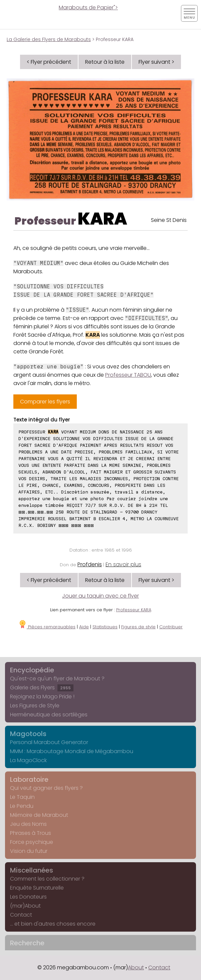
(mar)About (25, 906)
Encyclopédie (32, 670)
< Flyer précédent (49, 62)
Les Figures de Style (35, 706)
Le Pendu (22, 806)
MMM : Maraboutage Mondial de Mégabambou (72, 751)
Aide (84, 627)
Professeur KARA (134, 610)
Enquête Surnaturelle (37, 888)
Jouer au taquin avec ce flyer (100, 596)
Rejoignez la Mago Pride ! (42, 697)
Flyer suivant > (156, 62)
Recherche (27, 943)
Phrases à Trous (31, 833)
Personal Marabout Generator (49, 742)
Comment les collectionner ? (47, 879)
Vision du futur (29, 851)
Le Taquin (22, 797)
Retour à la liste (105, 62)
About (136, 967)
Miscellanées (32, 870)
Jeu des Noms (28, 824)
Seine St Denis (169, 220)
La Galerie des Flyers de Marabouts (49, 39)
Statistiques (105, 627)
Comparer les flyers (45, 402)
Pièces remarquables (47, 627)
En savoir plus (123, 564)
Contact (21, 915)
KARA (103, 219)
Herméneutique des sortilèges (49, 715)
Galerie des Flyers (42, 688)
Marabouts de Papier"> (88, 8)
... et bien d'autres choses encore (53, 924)
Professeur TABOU (128, 375)
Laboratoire (29, 779)
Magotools (28, 734)
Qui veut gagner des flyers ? (46, 788)
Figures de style (138, 627)
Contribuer (171, 627)
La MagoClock (28, 760)
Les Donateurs (28, 897)
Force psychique (32, 842)
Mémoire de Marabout (39, 815)
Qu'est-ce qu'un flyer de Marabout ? (57, 679)
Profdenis (90, 564)
